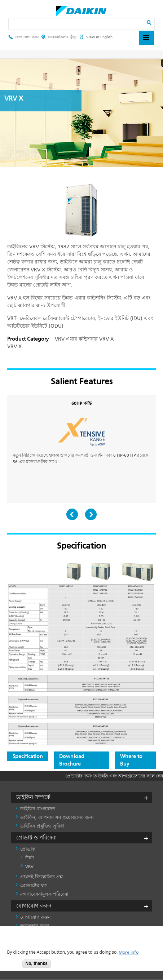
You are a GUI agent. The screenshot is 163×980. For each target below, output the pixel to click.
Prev (72, 514)
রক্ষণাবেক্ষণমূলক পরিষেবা (44, 894)
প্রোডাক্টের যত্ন (34, 885)
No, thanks (37, 963)
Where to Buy (131, 760)
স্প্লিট (30, 858)
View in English (96, 37)
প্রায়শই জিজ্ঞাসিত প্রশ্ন (41, 877)
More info (129, 952)
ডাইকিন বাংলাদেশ (38, 809)
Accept (12, 966)
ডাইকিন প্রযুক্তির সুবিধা (42, 826)
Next (91, 514)
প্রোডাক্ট (28, 849)
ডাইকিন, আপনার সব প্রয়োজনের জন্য (57, 817)
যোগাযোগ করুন (24, 37)
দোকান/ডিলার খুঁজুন (59, 37)
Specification (28, 756)
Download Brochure (72, 760)
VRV (29, 866)
